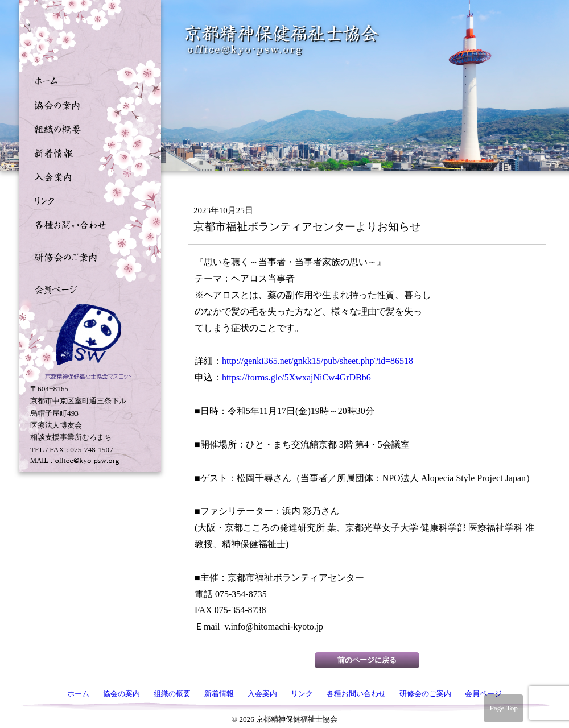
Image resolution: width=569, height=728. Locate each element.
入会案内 (87, 176)
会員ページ (87, 288)
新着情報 (87, 152)
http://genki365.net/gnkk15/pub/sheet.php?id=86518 (318, 361)
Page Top (504, 708)
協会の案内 (87, 104)
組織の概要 (87, 128)
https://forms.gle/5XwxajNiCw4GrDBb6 (296, 377)
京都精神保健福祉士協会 (282, 40)
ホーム (87, 80)
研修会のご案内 (87, 256)
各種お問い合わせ (87, 224)
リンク (87, 200)
